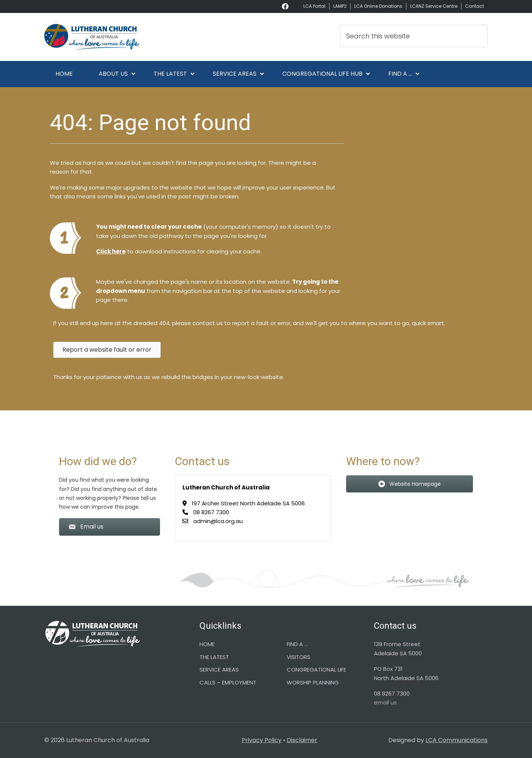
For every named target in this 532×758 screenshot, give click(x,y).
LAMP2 (340, 6)
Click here (111, 251)
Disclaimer (302, 740)
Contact (475, 6)
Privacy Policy (262, 740)
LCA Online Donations (378, 6)
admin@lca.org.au (218, 521)
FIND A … (297, 644)
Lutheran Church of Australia (111, 37)
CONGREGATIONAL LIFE (316, 670)
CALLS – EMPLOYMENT (228, 682)
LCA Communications (457, 740)
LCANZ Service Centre (434, 6)
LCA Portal (314, 6)
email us (385, 702)
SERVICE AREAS (219, 670)
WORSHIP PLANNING (313, 682)
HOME (207, 644)
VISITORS (299, 657)
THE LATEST (214, 657)
